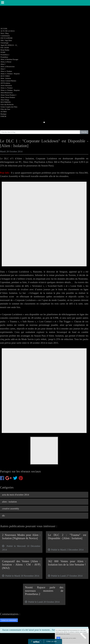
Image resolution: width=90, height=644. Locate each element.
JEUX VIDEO (5, 76)
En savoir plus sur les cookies (69, 638)
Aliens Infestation (6, 86)
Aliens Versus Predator (8, 97)
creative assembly (11, 509)
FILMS (3, 52)
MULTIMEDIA (6, 102)
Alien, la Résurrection (8, 67)
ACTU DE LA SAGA (8, 31)
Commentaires (5, 36)
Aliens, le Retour (6, 62)
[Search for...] (40, 132)
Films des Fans (5, 109)
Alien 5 (3, 69)
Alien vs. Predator (6, 71)
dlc (4, 516)
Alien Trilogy (5, 100)
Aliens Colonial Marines (8, 81)
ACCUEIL (4, 29)
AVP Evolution (5, 83)
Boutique (3, 114)
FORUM (3, 116)
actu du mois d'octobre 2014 (16, 495)
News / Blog (5, 33)
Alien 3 (3, 64)
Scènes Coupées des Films (9, 107)
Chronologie (5, 43)
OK (58, 638)
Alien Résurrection (7, 93)
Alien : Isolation (6, 78)
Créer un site (51, 641)
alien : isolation (9, 502)
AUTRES (4, 112)
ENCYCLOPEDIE (7, 38)
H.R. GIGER (5, 48)
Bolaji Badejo (5, 50)
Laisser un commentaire (9, 620)
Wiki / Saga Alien (6, 40)
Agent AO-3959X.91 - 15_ (9, 45)
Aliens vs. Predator (7, 88)
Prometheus (4, 57)
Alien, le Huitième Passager (9, 59)
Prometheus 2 (5, 55)
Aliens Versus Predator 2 (8, 95)
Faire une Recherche (7, 105)
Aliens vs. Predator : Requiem (10, 74)
